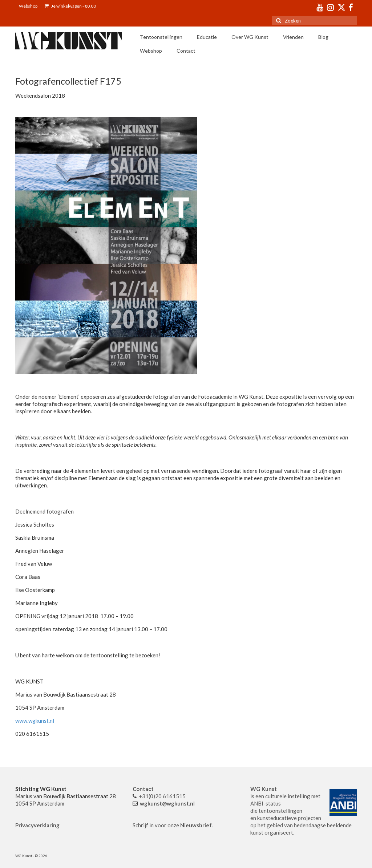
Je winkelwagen (70, 6)
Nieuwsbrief (196, 825)
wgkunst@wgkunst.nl (167, 803)
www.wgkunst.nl (35, 721)
